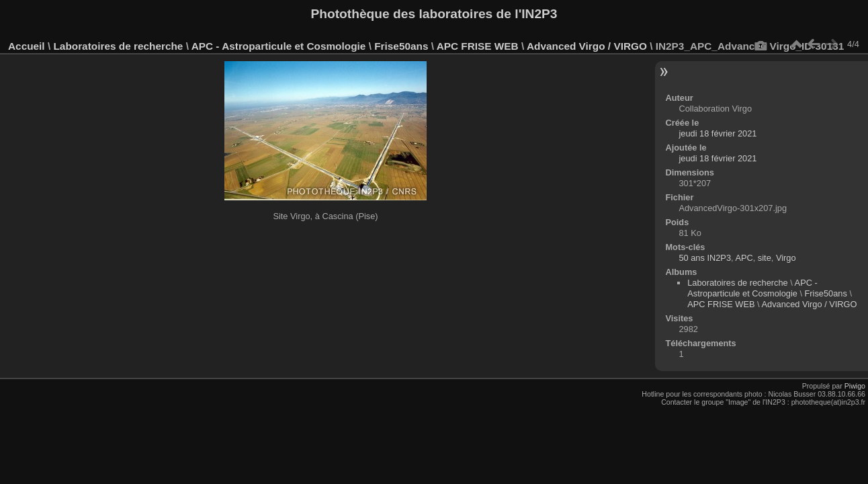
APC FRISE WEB (478, 46)
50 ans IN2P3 (705, 258)
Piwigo (855, 386)
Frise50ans (401, 46)
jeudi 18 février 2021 (718, 133)
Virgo (786, 258)
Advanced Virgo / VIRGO (587, 46)
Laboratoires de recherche (118, 46)
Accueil (27, 46)
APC (744, 258)
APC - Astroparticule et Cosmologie (279, 46)
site (765, 258)
